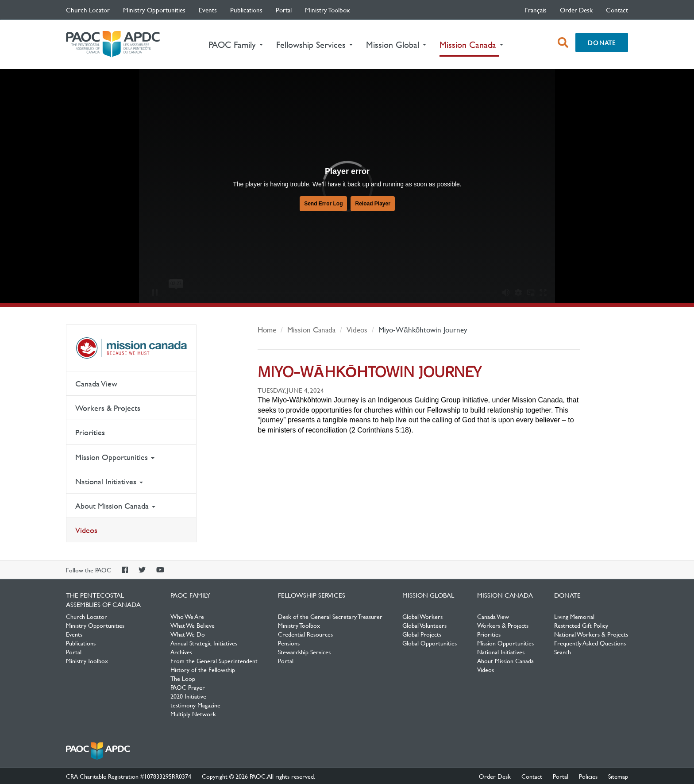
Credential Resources (305, 634)
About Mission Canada (115, 506)
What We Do (188, 634)
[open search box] (563, 42)
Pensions (289, 643)
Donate (602, 42)
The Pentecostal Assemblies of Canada (113, 44)
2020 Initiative (188, 696)
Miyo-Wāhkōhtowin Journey (423, 330)
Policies (588, 776)
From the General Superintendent (214, 660)
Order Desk (576, 10)
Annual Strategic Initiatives (204, 643)
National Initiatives (109, 481)
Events (208, 10)
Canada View (96, 384)
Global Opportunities (430, 643)
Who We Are (187, 616)
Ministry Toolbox (328, 10)
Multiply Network (193, 714)
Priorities (90, 432)
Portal (284, 10)
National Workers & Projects (591, 634)
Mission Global (428, 595)
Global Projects (422, 634)
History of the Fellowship (203, 669)
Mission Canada (131, 348)
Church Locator (88, 10)
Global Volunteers (424, 625)
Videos (86, 530)
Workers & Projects (108, 408)
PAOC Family (190, 595)
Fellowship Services (312, 595)
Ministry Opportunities (154, 10)
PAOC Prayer (188, 687)
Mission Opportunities (115, 457)
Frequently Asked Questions (590, 643)
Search (563, 652)
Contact (617, 10)
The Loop (183, 678)
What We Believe (193, 625)
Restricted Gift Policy (581, 625)
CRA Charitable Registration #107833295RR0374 (129, 776)
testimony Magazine (195, 705)
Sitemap (618, 776)
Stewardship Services (304, 652)
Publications (246, 10)
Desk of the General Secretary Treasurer (330, 616)
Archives (181, 652)
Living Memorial (574, 616)
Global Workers (422, 616)
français (536, 10)
